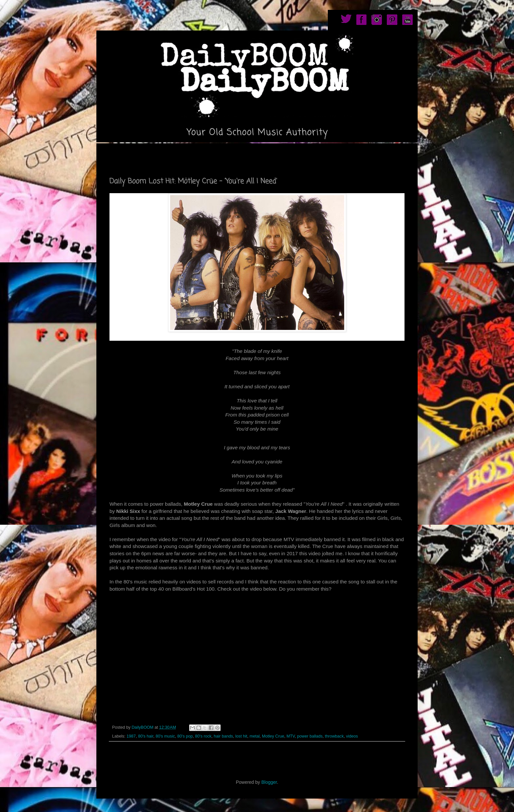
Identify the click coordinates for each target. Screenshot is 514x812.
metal (255, 736)
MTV (291, 736)
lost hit (241, 736)
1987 (131, 736)
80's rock (203, 736)
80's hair (146, 736)
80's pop (185, 736)
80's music (165, 736)
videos (352, 736)
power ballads (310, 736)
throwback (334, 736)
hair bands (223, 736)
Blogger (269, 782)
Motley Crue (273, 736)
